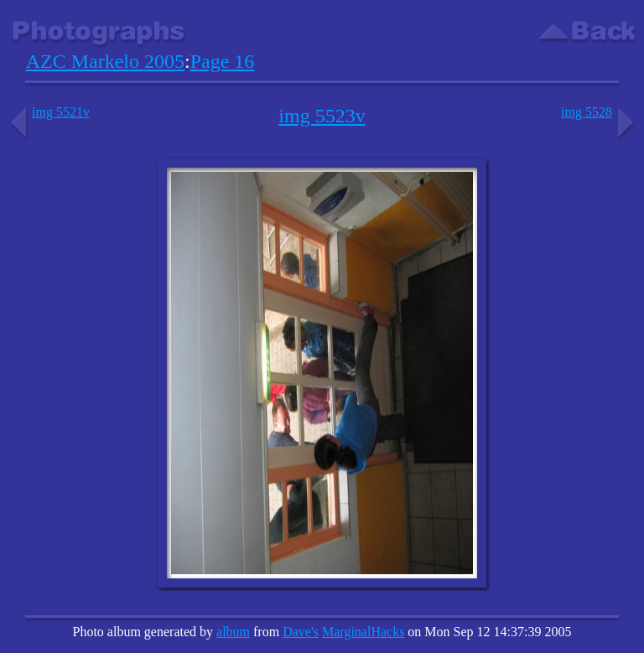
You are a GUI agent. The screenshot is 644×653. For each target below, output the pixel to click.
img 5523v (322, 116)
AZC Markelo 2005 (105, 61)
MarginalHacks (363, 632)
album (233, 632)
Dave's (301, 632)
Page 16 (223, 61)
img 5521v (48, 112)
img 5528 (599, 112)
